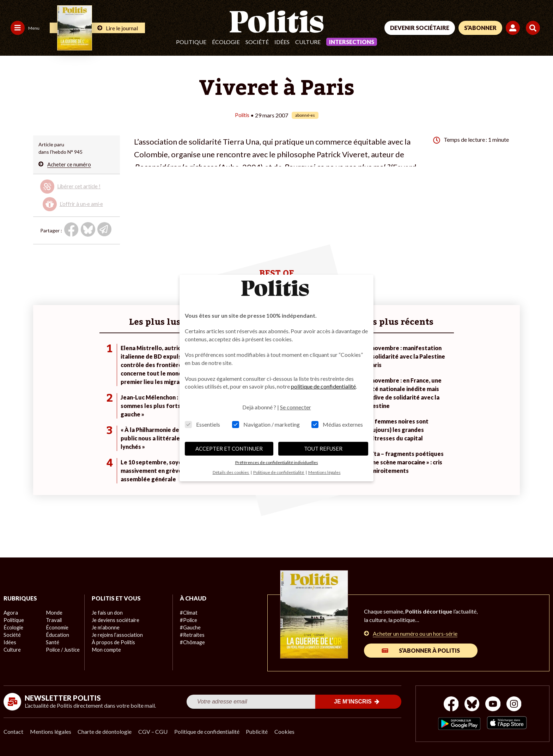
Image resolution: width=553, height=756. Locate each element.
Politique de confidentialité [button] (279, 472)
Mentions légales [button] (324, 472)
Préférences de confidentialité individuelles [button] (277, 462)
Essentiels (202, 424)
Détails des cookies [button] (231, 472)
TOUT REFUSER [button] (323, 449)
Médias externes (337, 424)
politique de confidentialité (323, 386)
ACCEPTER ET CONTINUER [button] (229, 449)
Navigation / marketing (266, 424)
